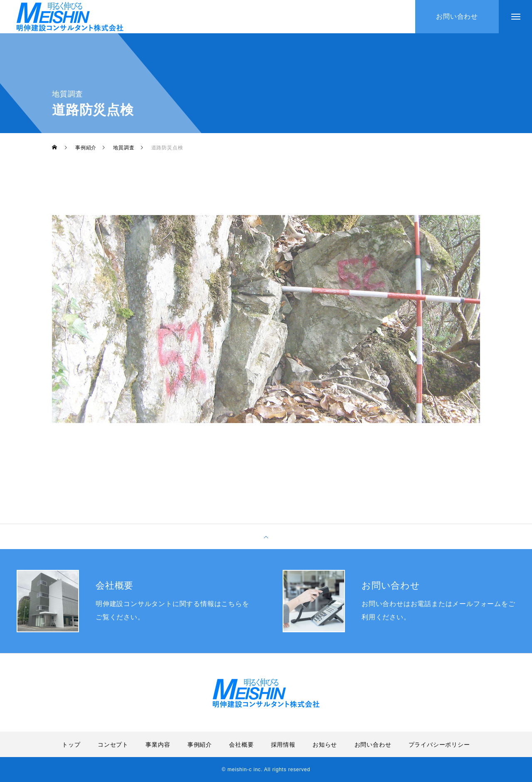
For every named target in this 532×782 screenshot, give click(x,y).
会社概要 (241, 745)
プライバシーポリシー (439, 745)
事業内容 (158, 745)
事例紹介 (200, 745)
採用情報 (283, 745)
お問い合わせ (373, 745)
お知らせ (325, 745)
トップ (71, 745)
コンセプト (113, 745)
